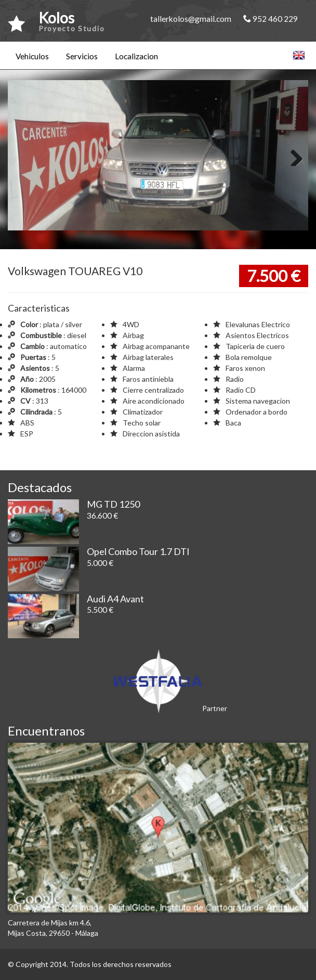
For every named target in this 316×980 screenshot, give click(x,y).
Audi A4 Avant (115, 599)
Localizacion (136, 56)
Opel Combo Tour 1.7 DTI (138, 551)
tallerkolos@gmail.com (191, 19)
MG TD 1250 (113, 504)
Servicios (82, 56)
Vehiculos (32, 56)
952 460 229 (271, 19)
